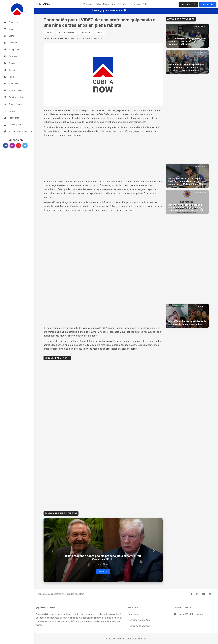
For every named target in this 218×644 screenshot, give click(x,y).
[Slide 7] (111, 578)
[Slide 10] (126, 578)
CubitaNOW (43, 4)
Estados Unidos (67, 32)
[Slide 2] (85, 578)
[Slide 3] (90, 578)
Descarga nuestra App (139, 620)
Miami (106, 4)
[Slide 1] (80, 578)
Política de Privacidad (139, 626)
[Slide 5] (101, 578)
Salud (145, 4)
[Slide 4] (95, 578)
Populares (88, 4)
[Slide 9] (121, 578)
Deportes (123, 4)
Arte (114, 4)
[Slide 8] (116, 578)
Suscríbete (133, 614)
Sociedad (85, 32)
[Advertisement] (103, 158)
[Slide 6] (106, 578)
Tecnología (135, 4)
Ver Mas (103, 572)
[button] (17, 131)
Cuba (98, 4)
